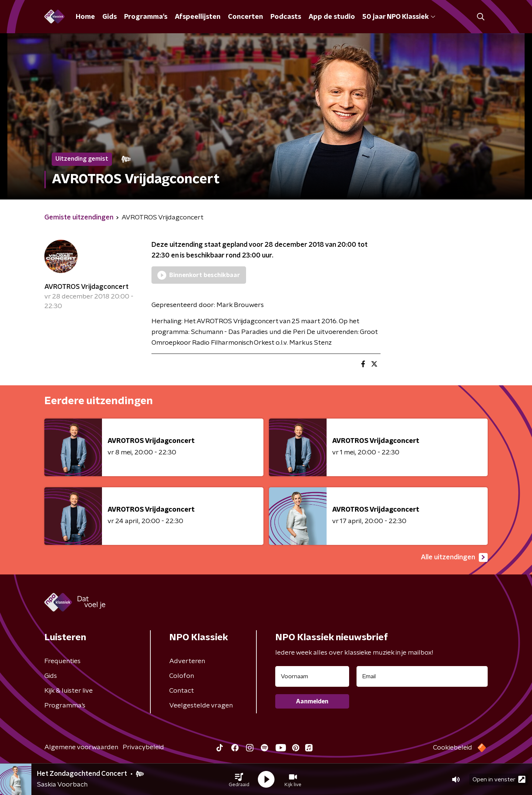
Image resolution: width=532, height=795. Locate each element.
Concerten (245, 17)
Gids (110, 17)
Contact (182, 691)
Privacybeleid (143, 747)
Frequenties (62, 661)
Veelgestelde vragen (201, 706)
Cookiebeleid (453, 748)
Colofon (182, 676)
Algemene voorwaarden (81, 747)
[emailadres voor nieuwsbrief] (422, 676)
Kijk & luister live (69, 691)
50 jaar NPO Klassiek (399, 17)
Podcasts (286, 17)
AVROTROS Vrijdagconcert (86, 287)
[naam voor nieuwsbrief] (312, 676)
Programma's (146, 17)
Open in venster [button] (499, 779)
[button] (239, 779)
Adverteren (187, 661)
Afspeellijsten (198, 17)
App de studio (332, 17)
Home (85, 17)
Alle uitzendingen (454, 557)
